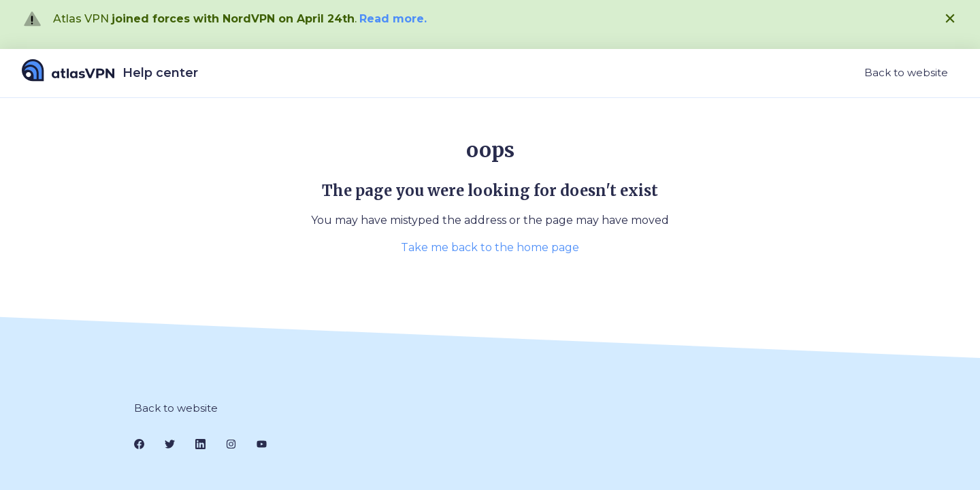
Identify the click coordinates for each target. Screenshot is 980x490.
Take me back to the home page (490, 247)
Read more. (393, 19)
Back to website (906, 72)
